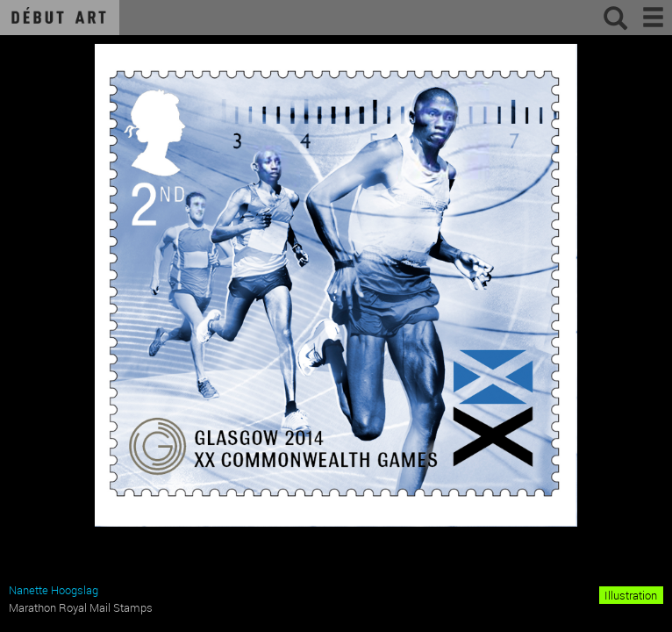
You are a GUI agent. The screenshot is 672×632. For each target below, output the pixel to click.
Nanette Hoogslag (54, 590)
